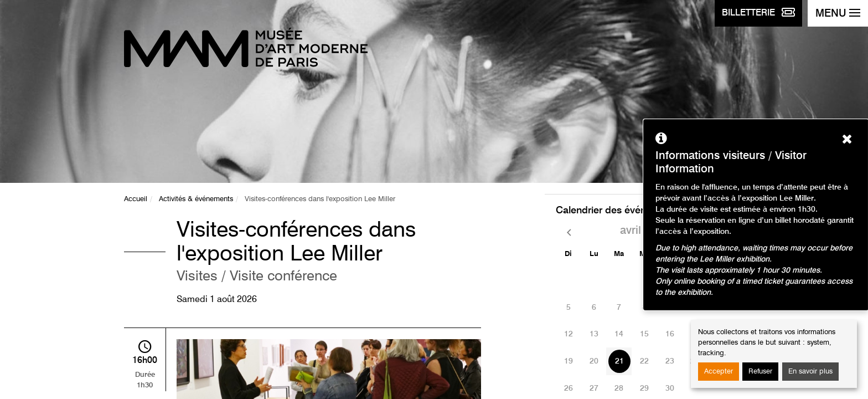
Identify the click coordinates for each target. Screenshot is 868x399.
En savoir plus (810, 372)
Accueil (136, 199)
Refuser (760, 372)
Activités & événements (196, 199)
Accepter (719, 372)
